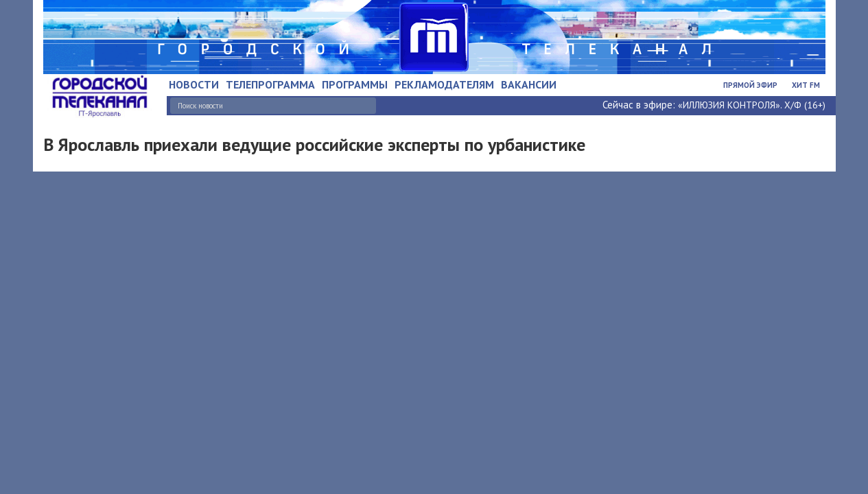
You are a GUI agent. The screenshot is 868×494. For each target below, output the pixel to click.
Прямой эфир (750, 85)
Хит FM (806, 85)
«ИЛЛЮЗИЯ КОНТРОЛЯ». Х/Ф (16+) (752, 105)
